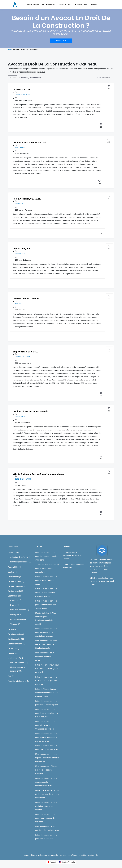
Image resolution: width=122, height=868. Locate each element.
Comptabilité (13, 567)
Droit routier (13, 649)
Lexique (11, 653)
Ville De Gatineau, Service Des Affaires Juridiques (39, 474)
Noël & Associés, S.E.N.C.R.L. (27, 199)
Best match (106, 78)
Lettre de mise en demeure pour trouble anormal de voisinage (46, 818)
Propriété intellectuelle (17, 681)
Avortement (15, 600)
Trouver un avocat (65, 5)
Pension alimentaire (18, 619)
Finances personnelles (19, 562)
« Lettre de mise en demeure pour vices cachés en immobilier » (47, 568)
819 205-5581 (20, 254)
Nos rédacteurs (74, 855)
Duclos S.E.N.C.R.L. (22, 89)
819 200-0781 (20, 416)
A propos (94, 5)
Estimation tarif (80, 5)
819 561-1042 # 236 (23, 357)
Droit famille (13, 596)
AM (9, 49)
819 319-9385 (20, 147)
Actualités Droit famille (19, 557)
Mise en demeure (48, 5)
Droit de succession (18, 610)
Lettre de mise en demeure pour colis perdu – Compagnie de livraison (46, 725)
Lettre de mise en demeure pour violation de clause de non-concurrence (46, 737)
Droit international (15, 644)
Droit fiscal (12, 629)
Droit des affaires (15, 586)
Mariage (14, 615)
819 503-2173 (20, 204)
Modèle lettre (13, 658)
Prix (10, 676)
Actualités (12, 553)
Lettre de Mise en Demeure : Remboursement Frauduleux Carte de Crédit (47, 693)
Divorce (13, 605)
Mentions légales (30, 855)
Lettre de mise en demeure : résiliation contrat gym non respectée (47, 681)
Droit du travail (14, 591)
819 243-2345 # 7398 (23, 479)
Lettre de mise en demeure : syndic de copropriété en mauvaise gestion (47, 592)
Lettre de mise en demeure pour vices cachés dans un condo (46, 580)
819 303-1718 (20, 304)
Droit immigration (15, 634)
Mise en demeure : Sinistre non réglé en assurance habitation (46, 770)
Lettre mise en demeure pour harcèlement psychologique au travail (47, 669)
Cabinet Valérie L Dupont (26, 299)
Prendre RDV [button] (61, 41)
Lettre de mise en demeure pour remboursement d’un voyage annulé (46, 605)
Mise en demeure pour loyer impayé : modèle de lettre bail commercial (47, 758)
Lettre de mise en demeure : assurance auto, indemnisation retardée (47, 782)
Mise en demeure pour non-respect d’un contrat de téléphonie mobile (47, 644)
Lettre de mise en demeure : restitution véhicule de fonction (47, 806)
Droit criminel (13, 577)
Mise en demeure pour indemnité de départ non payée (45, 656)
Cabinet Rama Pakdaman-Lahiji (30, 142)
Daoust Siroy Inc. (21, 249)
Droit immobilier (14, 639)
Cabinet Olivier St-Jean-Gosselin (30, 411)
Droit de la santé (15, 582)
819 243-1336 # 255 (23, 94)
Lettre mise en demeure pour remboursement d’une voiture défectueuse (47, 794)
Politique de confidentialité (48, 855)
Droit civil (12, 572)
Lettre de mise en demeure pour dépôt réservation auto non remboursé (47, 713)
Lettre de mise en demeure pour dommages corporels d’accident (46, 556)
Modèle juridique (33, 5)
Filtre (13, 78)
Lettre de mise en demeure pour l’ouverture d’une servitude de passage (46, 632)
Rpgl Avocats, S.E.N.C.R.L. (25, 352)
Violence (14, 624)
